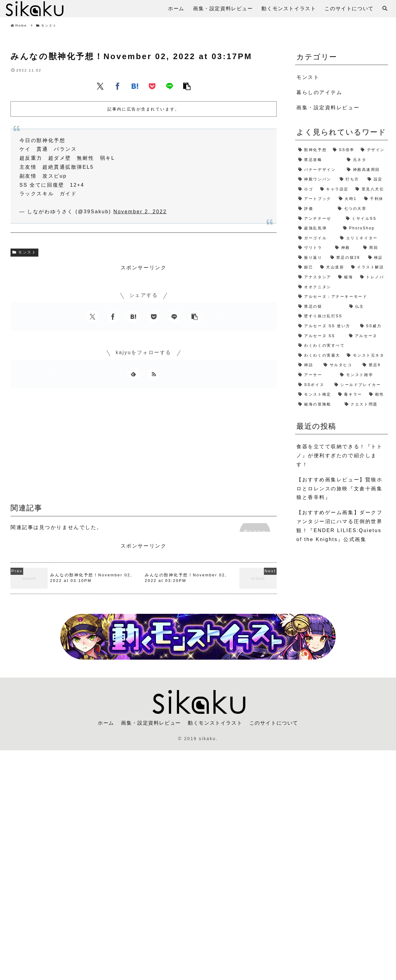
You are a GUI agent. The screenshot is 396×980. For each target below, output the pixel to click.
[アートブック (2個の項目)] (315, 199)
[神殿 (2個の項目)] (346, 248)
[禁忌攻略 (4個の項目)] (319, 160)
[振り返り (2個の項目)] (311, 258)
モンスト (24, 252)
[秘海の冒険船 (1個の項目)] (318, 405)
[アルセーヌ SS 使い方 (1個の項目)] (326, 326)
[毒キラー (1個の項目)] (351, 395)
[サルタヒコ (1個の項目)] (340, 365)
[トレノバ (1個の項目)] (372, 277)
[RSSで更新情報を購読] (154, 374)
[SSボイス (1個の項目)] (313, 385)
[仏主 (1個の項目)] (367, 307)
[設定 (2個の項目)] (376, 180)
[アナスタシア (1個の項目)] (315, 277)
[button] (187, 86)
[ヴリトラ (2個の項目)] (314, 248)
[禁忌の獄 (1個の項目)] (321, 307)
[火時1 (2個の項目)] (348, 199)
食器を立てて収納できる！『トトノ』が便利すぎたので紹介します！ (339, 455)
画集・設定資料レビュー (151, 723)
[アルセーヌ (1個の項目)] (367, 336)
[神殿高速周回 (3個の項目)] (366, 170)
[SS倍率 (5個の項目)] (344, 150)
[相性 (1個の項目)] (377, 395)
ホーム (106, 723)
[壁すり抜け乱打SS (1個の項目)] (342, 316)
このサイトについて (274, 723)
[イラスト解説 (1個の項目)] (368, 267)
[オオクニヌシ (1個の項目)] (342, 287)
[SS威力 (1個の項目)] (372, 326)
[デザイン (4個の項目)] (373, 150)
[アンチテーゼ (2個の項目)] (319, 219)
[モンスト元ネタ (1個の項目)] (366, 356)
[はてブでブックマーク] (135, 86)
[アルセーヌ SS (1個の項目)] (321, 336)
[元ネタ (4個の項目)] (366, 160)
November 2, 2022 (140, 212)
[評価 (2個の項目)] (315, 209)
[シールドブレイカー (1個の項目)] (360, 385)
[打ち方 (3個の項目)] (351, 180)
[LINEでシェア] (170, 86)
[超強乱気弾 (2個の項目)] (318, 228)
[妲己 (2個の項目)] (306, 267)
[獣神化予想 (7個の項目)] (312, 150)
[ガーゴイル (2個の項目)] (316, 238)
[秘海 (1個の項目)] (346, 277)
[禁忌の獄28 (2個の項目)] (346, 258)
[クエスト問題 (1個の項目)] (365, 405)
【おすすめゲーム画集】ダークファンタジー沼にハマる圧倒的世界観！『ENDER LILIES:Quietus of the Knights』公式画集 (339, 526)
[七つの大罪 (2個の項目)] (361, 209)
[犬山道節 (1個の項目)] (333, 267)
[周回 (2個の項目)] (374, 248)
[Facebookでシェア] (118, 86)
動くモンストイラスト (215, 723)
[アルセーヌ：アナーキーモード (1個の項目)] (342, 297)
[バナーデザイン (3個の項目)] (319, 170)
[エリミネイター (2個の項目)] (362, 238)
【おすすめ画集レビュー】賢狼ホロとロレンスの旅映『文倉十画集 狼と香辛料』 (339, 489)
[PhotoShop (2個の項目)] (364, 228)
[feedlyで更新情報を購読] (133, 374)
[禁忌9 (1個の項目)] (374, 365)
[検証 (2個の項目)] (377, 258)
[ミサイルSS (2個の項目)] (365, 219)
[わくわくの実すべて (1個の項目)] (342, 346)
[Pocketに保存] (152, 86)
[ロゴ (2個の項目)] (306, 189)
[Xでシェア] (100, 86)
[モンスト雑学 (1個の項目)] (362, 375)
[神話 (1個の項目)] (308, 365)
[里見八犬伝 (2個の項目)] (370, 189)
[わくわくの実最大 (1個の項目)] (319, 356)
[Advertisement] (144, 448)
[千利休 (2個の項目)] (374, 199)
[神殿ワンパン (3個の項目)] (316, 180)
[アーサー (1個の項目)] (316, 375)
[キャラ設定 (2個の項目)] (335, 189)
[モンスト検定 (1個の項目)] (315, 395)
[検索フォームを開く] (385, 8)
